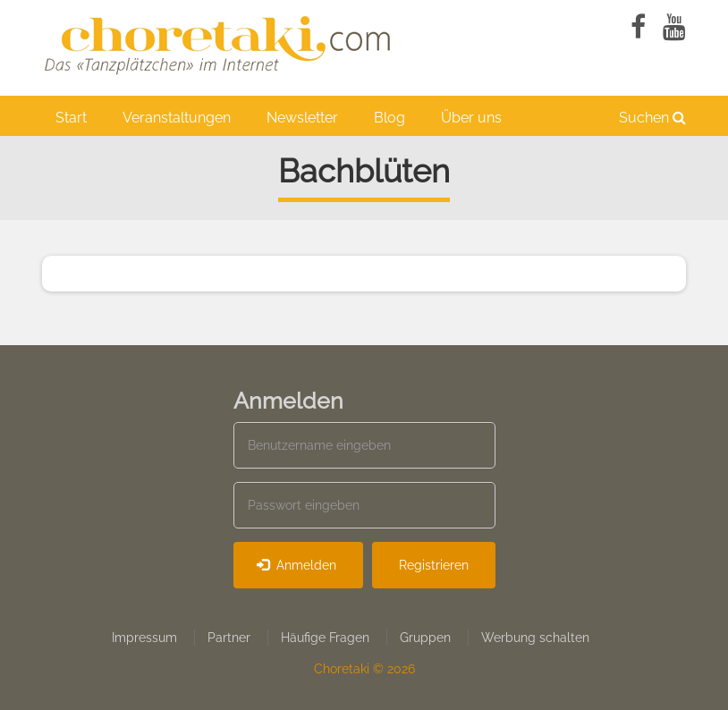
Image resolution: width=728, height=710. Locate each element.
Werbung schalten (535, 638)
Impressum (144, 638)
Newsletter (302, 118)
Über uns (471, 118)
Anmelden (296, 565)
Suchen (652, 118)
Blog (389, 118)
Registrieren (434, 565)
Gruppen (425, 638)
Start (71, 118)
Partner (229, 638)
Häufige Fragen (325, 638)
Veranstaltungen (177, 118)
